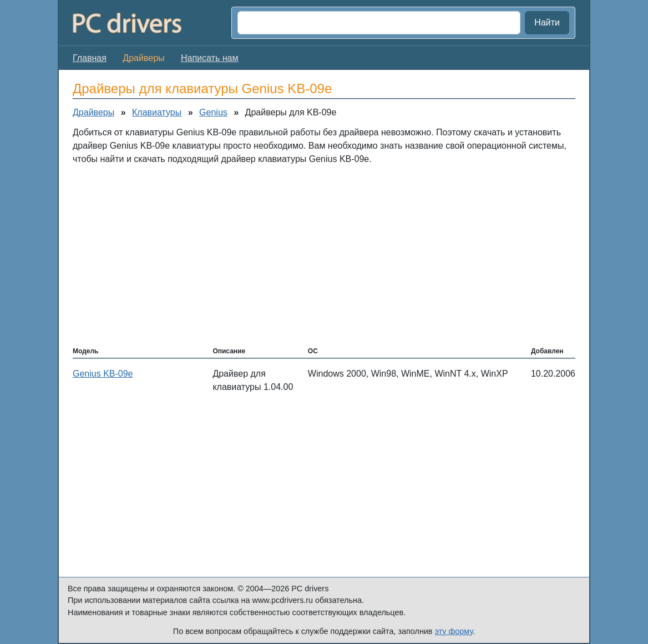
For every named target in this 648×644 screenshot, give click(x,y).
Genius (213, 112)
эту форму (454, 631)
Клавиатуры (157, 112)
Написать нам (209, 58)
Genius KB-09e (103, 374)
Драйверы (93, 112)
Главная (90, 58)
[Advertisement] (324, 255)
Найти (547, 22)
